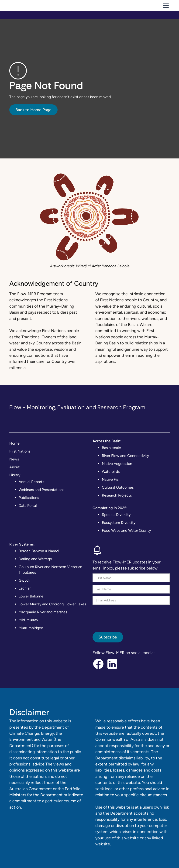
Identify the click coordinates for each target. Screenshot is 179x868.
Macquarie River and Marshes (43, 612)
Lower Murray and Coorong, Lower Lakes (52, 604)
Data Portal (28, 506)
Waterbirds (111, 472)
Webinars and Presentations (41, 490)
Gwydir (25, 580)
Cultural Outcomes (118, 487)
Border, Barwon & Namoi (39, 551)
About (14, 467)
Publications (29, 498)
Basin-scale (111, 448)
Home (14, 443)
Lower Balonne (31, 596)
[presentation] (128, 616)
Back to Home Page (33, 110)
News (14, 459)
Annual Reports (31, 482)
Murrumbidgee (31, 628)
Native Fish (111, 479)
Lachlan (25, 588)
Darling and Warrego (35, 559)
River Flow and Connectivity (125, 456)
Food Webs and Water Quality (126, 530)
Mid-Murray (28, 620)
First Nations (20, 451)
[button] (165, 6)
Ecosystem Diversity (119, 523)
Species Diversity (116, 515)
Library (15, 475)
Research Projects (117, 495)
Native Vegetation (117, 464)
